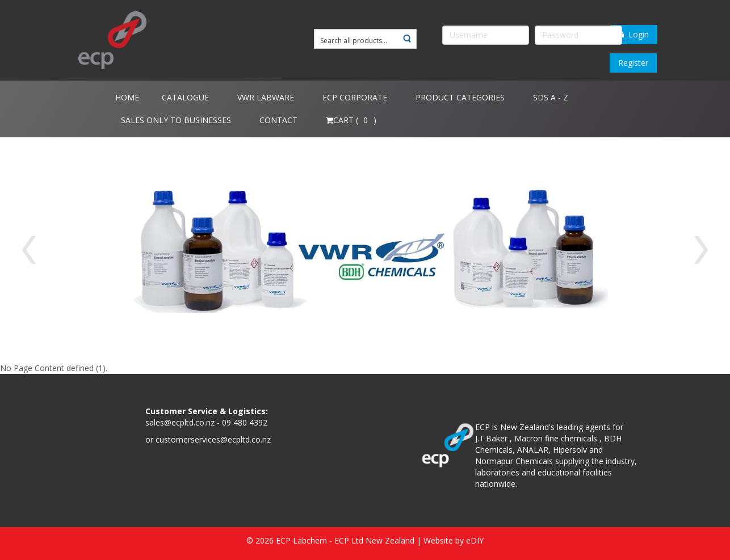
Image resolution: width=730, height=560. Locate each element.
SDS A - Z (551, 97)
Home (127, 97)
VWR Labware (266, 97)
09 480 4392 (245, 422)
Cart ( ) (351, 120)
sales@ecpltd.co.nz (180, 422)
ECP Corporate (355, 97)
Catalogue (185, 97)
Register (633, 63)
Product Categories (460, 97)
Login (634, 34)
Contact (278, 120)
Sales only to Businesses (176, 120)
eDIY (475, 540)
